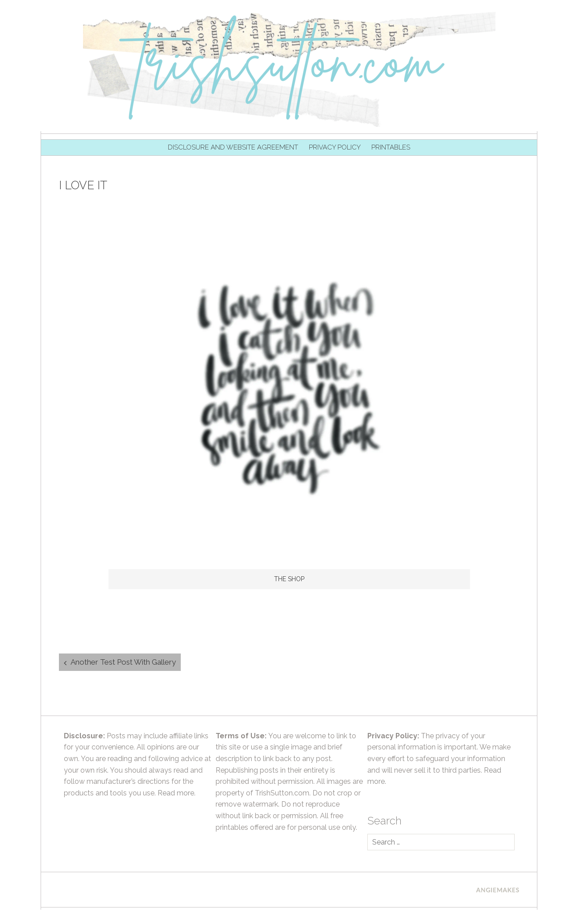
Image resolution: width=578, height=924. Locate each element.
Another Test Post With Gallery (123, 662)
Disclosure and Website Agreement (233, 147)
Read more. (177, 793)
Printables (391, 147)
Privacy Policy (335, 147)
